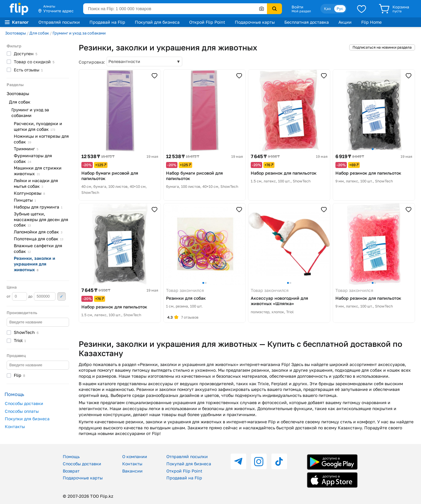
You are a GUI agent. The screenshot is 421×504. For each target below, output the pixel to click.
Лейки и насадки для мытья (36, 183)
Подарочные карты (255, 22)
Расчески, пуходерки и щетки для (38, 126)
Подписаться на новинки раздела (382, 47)
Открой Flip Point (207, 22)
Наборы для (38, 207)
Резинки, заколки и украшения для (35, 264)
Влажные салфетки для (38, 248)
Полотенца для (39, 239)
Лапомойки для (38, 232)
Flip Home (371, 22)
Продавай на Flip (107, 22)
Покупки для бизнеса (27, 419)
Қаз (327, 9)
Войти (297, 7)
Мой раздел (301, 11)
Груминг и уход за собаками (79, 33)
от (17, 296)
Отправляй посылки (59, 22)
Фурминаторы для (33, 158)
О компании (135, 456)
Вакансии (132, 471)
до (42, 296)
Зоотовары (15, 33)
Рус (340, 9)
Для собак (39, 33)
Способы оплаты (22, 411)
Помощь (71, 456)
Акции (345, 22)
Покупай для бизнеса (157, 22)
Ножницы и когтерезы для (41, 139)
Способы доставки (24, 403)
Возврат (71, 471)
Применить (62, 296)
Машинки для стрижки (38, 171)
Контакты (15, 426)
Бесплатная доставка (307, 22)
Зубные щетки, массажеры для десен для (41, 219)
